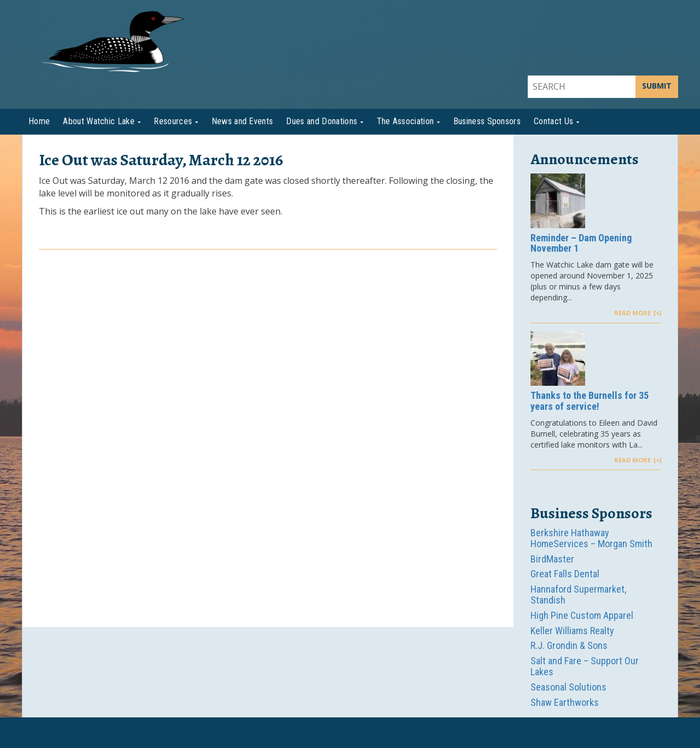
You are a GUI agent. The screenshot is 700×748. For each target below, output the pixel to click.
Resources (173, 121)
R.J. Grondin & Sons (569, 645)
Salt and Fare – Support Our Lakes (585, 666)
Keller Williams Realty (572, 631)
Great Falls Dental (565, 574)
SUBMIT (657, 86)
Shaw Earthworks (565, 702)
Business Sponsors (487, 121)
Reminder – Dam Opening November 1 (581, 243)
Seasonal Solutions (568, 687)
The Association (406, 121)
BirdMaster (552, 559)
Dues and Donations (322, 121)
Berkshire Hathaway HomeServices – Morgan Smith (591, 538)
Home (39, 121)
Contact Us (553, 121)
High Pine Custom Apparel (582, 615)
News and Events (243, 121)
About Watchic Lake (99, 121)
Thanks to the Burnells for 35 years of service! (590, 401)
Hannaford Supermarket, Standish (578, 595)
